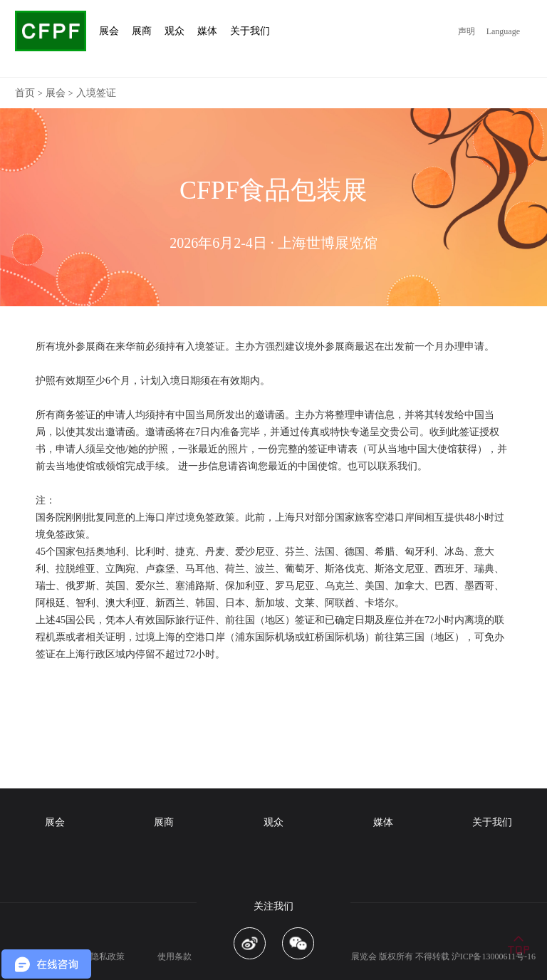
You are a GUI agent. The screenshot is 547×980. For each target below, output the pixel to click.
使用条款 (174, 956)
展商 (164, 822)
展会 (56, 93)
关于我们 (492, 822)
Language (503, 31)
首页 (25, 93)
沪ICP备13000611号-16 (494, 956)
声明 (467, 31)
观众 (273, 822)
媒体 (383, 822)
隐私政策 (108, 956)
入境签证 (96, 93)
